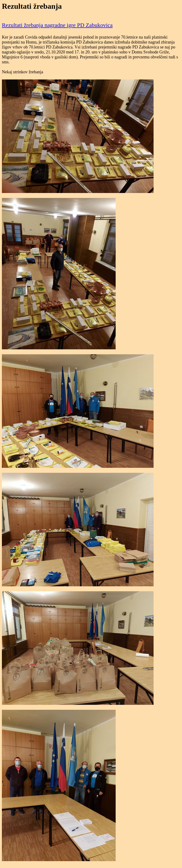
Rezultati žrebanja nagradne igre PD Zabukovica (57, 25)
